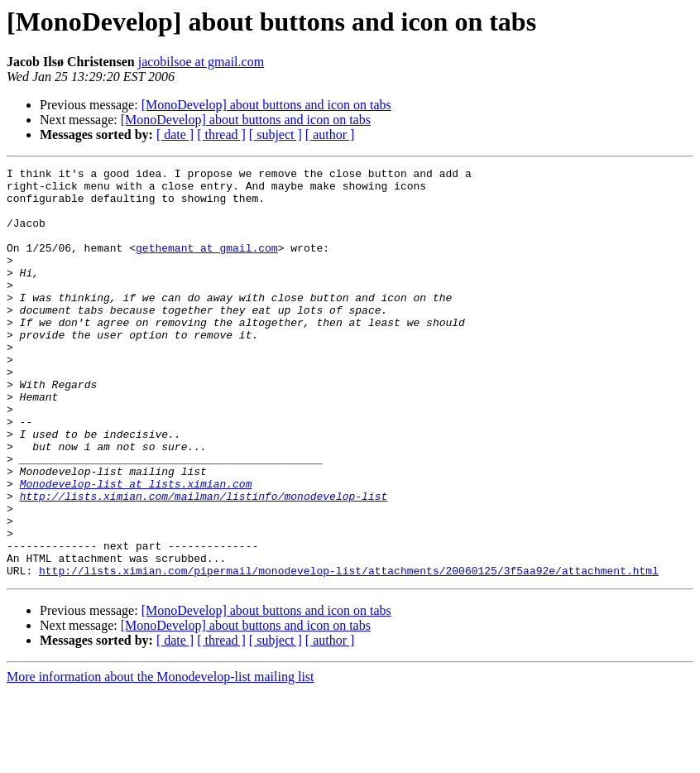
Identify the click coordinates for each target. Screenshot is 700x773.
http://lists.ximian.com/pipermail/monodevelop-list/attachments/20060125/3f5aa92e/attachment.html (349, 652)
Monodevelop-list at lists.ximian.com (136, 548)
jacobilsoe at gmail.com (201, 62)
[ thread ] (221, 134)
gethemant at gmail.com (207, 265)
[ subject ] (276, 134)
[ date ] (175, 134)
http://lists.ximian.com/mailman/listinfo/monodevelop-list (204, 563)
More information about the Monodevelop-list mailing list (161, 759)
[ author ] (330, 134)
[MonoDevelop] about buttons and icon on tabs (266, 105)
